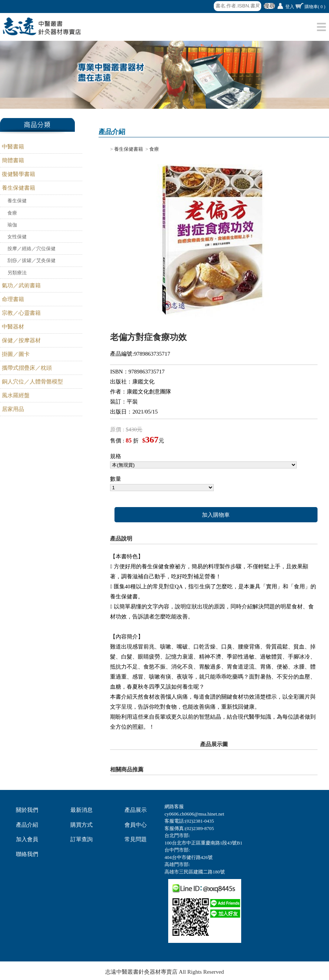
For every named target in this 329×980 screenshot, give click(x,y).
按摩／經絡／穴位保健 (31, 249)
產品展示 (136, 810)
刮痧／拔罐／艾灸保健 (31, 260)
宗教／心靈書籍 (21, 313)
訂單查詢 (82, 839)
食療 (12, 213)
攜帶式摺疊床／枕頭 (27, 368)
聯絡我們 (27, 854)
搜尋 (269, 6)
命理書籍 (13, 299)
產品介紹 (27, 825)
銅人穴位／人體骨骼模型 (32, 382)
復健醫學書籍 (19, 174)
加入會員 (27, 839)
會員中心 (136, 825)
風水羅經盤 (16, 395)
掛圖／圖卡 (16, 354)
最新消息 (82, 810)
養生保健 (17, 201)
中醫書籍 (13, 147)
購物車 (315, 7)
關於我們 (27, 810)
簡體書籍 (13, 160)
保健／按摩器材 (21, 340)
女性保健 (17, 237)
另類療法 (17, 273)
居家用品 (13, 409)
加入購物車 (216, 515)
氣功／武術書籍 (21, 285)
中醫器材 (13, 327)
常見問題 (136, 839)
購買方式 (82, 825)
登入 (290, 7)
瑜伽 (12, 225)
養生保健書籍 (19, 188)
